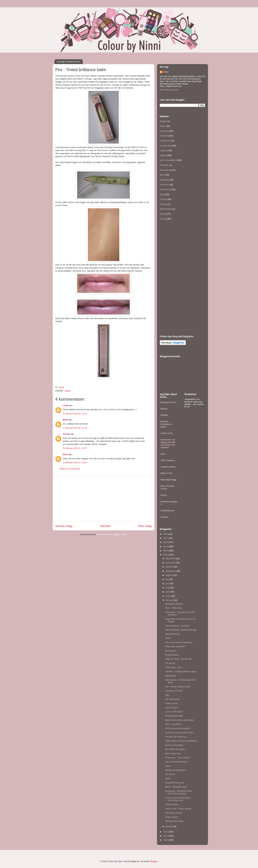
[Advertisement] (103, 498)
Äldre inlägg (145, 526)
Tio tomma (165, 189)
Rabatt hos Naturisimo (176, 770)
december (171, 558)
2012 (166, 832)
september (171, 571)
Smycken (164, 185)
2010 (166, 840)
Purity (164, 495)
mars (168, 596)
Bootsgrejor (170, 651)
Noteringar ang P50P (175, 646)
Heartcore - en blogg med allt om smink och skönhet (168, 444)
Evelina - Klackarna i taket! (166, 424)
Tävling (163, 199)
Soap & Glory (171, 703)
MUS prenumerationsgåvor (178, 728)
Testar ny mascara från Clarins (180, 733)
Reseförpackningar (174, 716)
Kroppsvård (165, 146)
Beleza (164, 409)
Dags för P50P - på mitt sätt (178, 659)
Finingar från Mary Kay (176, 737)
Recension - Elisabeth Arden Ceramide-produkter (179, 792)
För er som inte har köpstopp (179, 642)
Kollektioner (165, 141)
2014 (166, 551)
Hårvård (164, 136)
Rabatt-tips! (170, 676)
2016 (166, 542)
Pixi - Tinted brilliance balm (178, 687)
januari (169, 826)
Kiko (167, 695)
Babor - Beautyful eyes (176, 787)
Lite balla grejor (172, 699)
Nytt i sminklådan (168, 160)
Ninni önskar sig (173, 753)
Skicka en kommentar (70, 469)
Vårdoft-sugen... (173, 804)
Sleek (168, 638)
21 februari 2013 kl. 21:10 (75, 428)
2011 (166, 836)
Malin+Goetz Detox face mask (179, 720)
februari (170, 600)
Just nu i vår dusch (174, 712)
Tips (162, 194)
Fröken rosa (167, 433)
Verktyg (163, 204)
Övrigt (163, 219)
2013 (166, 555)
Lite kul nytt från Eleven (176, 762)
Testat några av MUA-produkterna (181, 741)
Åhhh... (168, 778)
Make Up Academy (174, 745)
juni (168, 584)
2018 (166, 534)
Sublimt (165, 517)
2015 (166, 546)
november (171, 563)
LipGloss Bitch (168, 467)
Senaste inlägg (64, 526)
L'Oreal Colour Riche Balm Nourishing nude (178, 799)
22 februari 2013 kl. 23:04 (75, 462)
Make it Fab (166, 473)
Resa (162, 175)
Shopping (164, 180)
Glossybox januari (174, 813)
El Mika (164, 415)
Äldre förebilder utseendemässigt (181, 630)
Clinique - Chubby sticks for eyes (181, 671)
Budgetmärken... (173, 655)
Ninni (65, 420)
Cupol (168, 766)
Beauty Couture (169, 402)
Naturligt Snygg (169, 480)
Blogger (154, 861)
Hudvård (164, 131)
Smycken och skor (174, 691)
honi (163, 454)
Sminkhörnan (167, 511)
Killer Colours (168, 460)
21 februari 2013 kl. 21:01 (75, 414)
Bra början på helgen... (176, 749)
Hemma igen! (171, 708)
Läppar (68, 391)
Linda (66, 405)
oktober (170, 567)
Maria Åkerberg (172, 634)
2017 (166, 538)
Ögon (162, 214)
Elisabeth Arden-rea (174, 783)
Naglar (163, 155)
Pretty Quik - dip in (174, 667)
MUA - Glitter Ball (173, 608)
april (168, 592)
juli (167, 579)
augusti (169, 575)
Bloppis (163, 121)
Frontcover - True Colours (177, 758)
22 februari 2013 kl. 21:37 (75, 448)
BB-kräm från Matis (174, 821)
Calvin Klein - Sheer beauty (178, 809)
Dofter (163, 126)
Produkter (164, 165)
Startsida (105, 526)
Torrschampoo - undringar (177, 626)
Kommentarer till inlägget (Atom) (112, 534)
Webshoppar (166, 209)
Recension (165, 170)
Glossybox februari (174, 604)
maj (168, 588)
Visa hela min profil (169, 90)
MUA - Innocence (173, 724)
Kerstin (66, 434)
